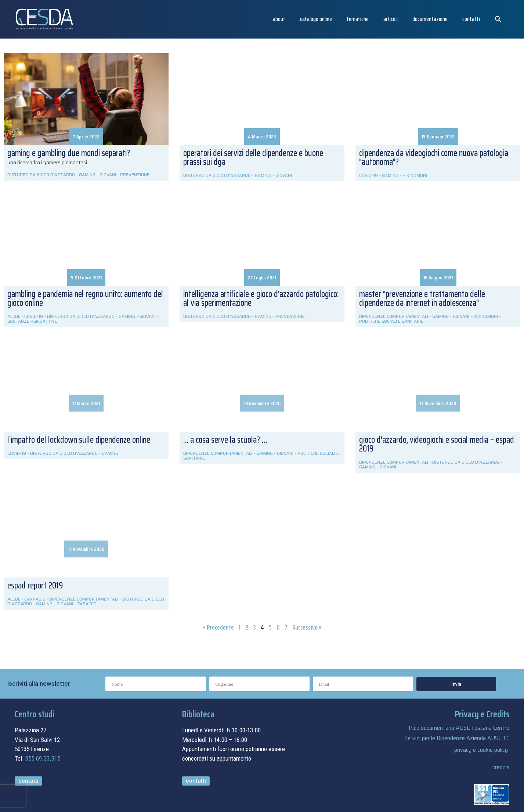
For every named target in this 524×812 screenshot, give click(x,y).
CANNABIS (35, 599)
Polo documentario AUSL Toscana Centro (459, 728)
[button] (498, 19)
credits (501, 767)
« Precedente (218, 627)
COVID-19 (368, 175)
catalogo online (316, 19)
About (279, 19)
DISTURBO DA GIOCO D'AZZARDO (41, 175)
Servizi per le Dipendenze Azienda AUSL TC (457, 738)
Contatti (471, 19)
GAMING (87, 175)
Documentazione (430, 19)
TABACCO (87, 604)
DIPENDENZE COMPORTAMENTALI (218, 453)
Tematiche (358, 19)
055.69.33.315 (43, 758)
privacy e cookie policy (481, 750)
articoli (391, 19)
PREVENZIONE (135, 175)
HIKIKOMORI (415, 175)
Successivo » (307, 627)
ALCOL (14, 599)
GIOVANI (108, 175)
